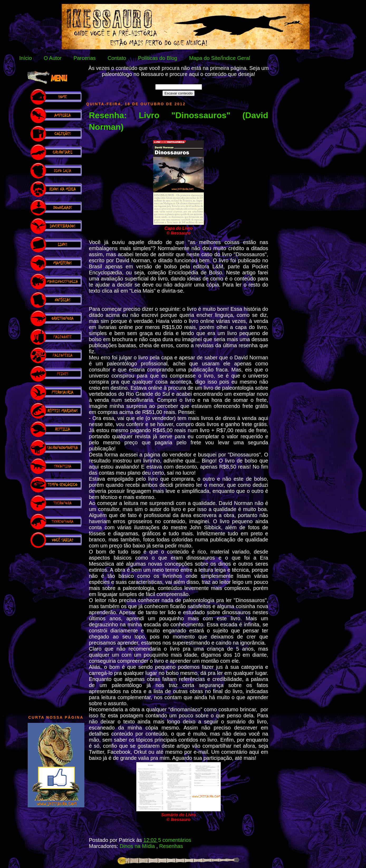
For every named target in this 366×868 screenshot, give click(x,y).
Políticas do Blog (158, 58)
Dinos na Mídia (138, 846)
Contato (117, 58)
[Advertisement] (56, 629)
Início (26, 58)
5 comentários (175, 840)
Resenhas (171, 846)
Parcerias (85, 58)
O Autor (53, 58)
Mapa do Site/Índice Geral (220, 58)
